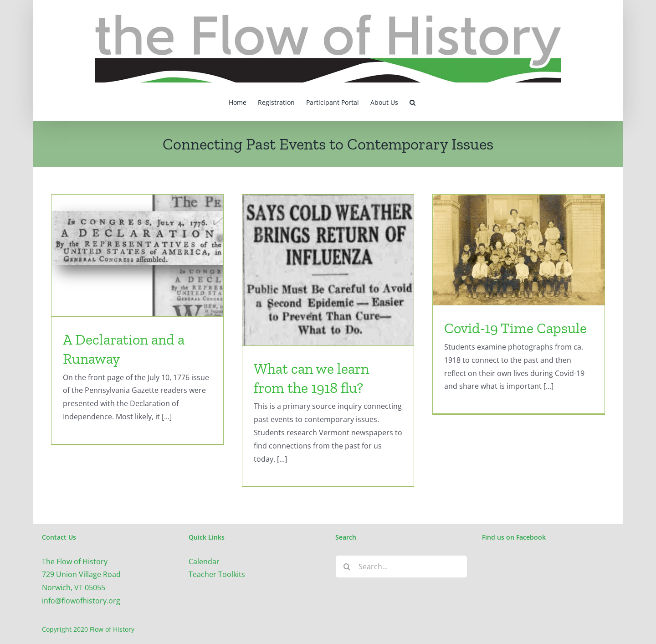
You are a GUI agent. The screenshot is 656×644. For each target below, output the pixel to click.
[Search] (347, 567)
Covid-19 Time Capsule (515, 328)
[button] (413, 102)
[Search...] (401, 567)
